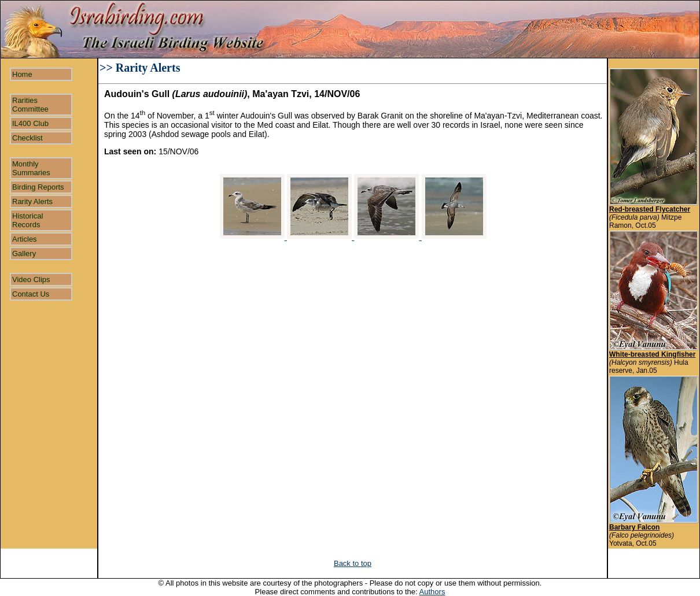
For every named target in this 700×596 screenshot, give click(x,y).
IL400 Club (30, 123)
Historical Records (27, 220)
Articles (25, 239)
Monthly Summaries (31, 168)
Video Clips (31, 280)
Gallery (24, 253)
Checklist (27, 138)
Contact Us (31, 294)
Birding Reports (38, 187)
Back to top (353, 563)
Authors (432, 592)
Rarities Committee (30, 105)
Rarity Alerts (32, 201)
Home (22, 74)
